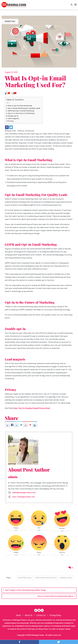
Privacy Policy (55, 615)
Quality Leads (66, 578)
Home (18, 615)
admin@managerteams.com (22, 493)
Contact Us (41, 615)
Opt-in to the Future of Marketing (21, 113)
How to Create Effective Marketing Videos (55, 596)
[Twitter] (11, 127)
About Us (29, 615)
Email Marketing (25, 578)
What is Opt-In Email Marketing (20, 106)
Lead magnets (13, 118)
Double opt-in (13, 116)
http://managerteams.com (21, 497)
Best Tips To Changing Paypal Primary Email (32, 408)
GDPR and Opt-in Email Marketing (21, 111)
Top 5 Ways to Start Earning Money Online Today (25, 590)
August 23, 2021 (11, 72)
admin (13, 477)
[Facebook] (7, 127)
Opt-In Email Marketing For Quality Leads (24, 108)
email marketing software (46, 578)
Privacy (10, 121)
